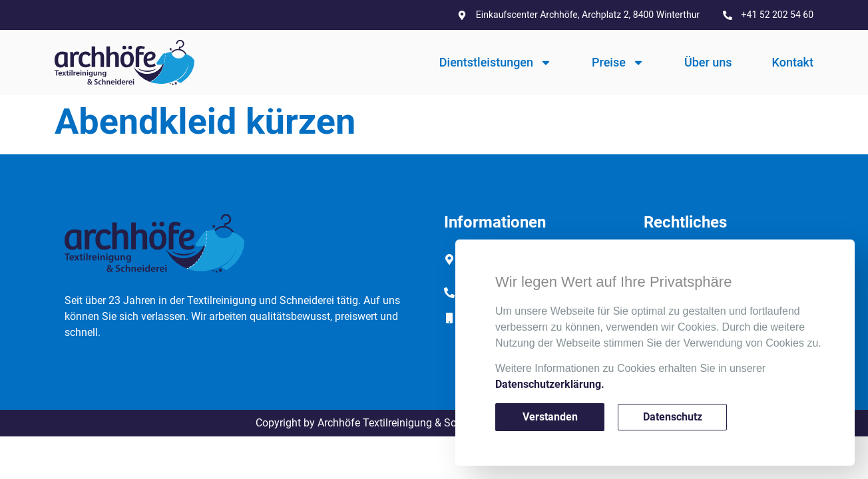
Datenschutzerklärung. (550, 384)
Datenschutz (673, 417)
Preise (618, 63)
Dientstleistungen (496, 63)
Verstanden (550, 417)
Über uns (708, 62)
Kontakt (793, 62)
